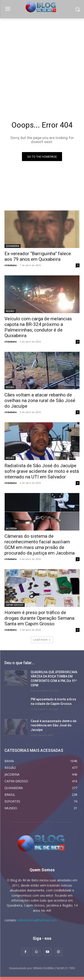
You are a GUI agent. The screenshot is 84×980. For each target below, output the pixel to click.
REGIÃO (10, 311)
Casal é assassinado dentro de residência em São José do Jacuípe (54, 725)
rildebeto (11, 265)
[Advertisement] (42, 63)
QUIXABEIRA (13, 246)
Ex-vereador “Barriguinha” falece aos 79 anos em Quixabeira (38, 256)
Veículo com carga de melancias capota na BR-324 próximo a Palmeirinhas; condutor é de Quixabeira (38, 327)
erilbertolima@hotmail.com (37, 920)
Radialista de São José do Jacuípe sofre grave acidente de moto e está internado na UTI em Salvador (42, 471)
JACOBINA (11, 529)
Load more (42, 640)
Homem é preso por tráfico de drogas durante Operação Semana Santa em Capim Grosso (39, 618)
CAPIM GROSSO (15, 605)
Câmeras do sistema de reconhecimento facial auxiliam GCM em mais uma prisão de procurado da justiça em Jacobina (40, 545)
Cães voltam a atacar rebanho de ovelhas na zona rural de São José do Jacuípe (40, 400)
